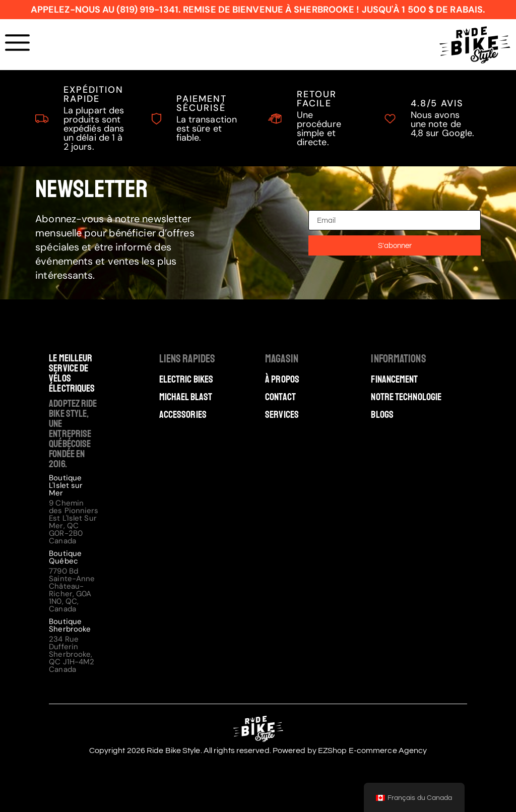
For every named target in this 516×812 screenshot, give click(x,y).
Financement (394, 380)
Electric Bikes (186, 380)
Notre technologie (406, 397)
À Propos (282, 380)
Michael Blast (186, 397)
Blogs (382, 415)
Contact (280, 397)
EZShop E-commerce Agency (372, 751)
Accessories (183, 415)
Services (282, 415)
